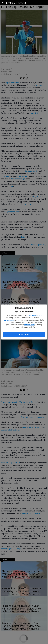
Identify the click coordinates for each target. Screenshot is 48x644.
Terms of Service (35, 315)
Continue (24, 335)
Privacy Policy (9, 320)
